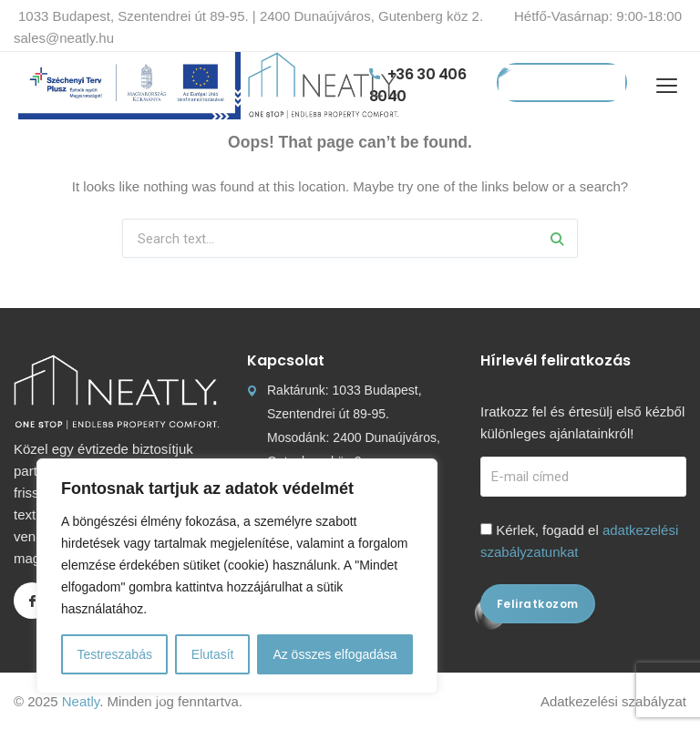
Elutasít (213, 654)
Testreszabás (114, 654)
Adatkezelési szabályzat (613, 701)
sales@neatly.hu (64, 38)
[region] (237, 576)
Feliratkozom (538, 604)
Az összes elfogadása (335, 654)
